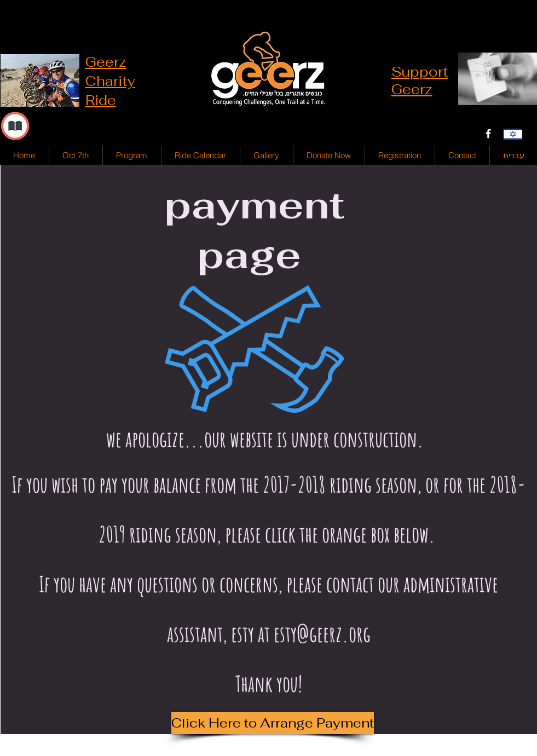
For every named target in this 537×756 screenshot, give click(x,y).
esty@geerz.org (322, 634)
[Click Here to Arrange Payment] (273, 723)
